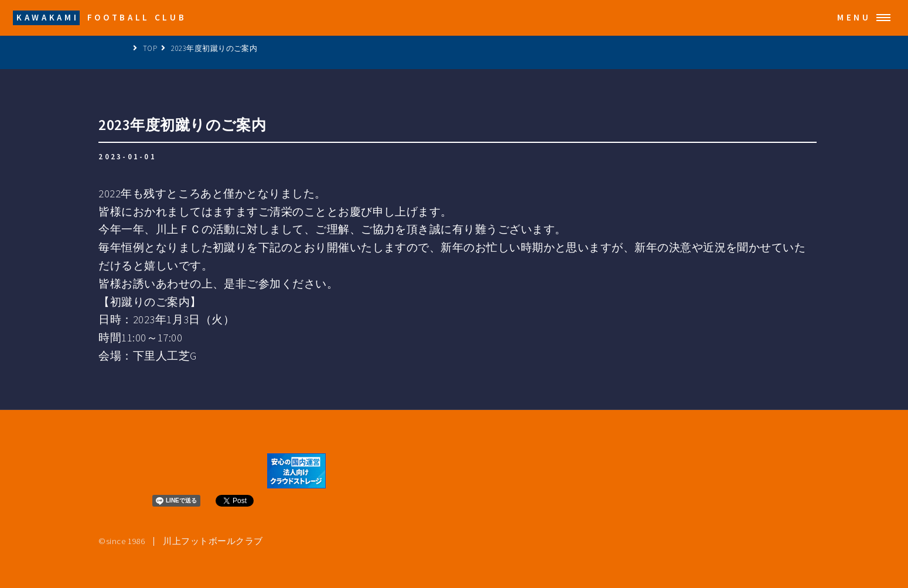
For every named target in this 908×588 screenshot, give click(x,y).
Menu (854, 17)
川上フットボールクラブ (213, 541)
